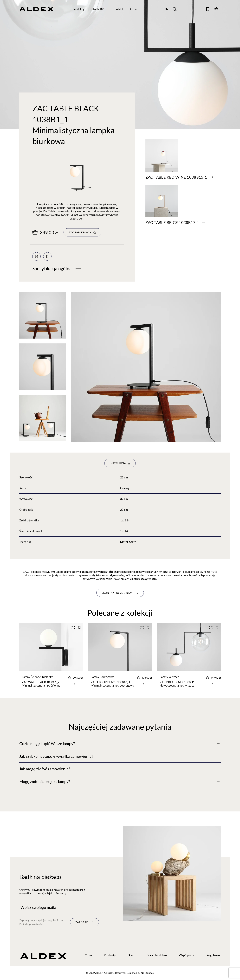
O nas (88, 955)
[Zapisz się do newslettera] (84, 922)
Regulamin (213, 955)
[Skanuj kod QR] (36, 256)
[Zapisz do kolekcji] (47, 256)
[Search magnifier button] (176, 9)
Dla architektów (157, 955)
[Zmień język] (166, 9)
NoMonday (147, 973)
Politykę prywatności (31, 924)
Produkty (110, 955)
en (166, 9)
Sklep (131, 955)
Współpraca (187, 955)
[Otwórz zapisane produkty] (208, 9)
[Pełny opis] (120, 744)
